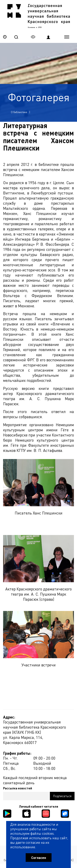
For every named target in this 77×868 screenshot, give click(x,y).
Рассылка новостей (18, 788)
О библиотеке (19, 112)
